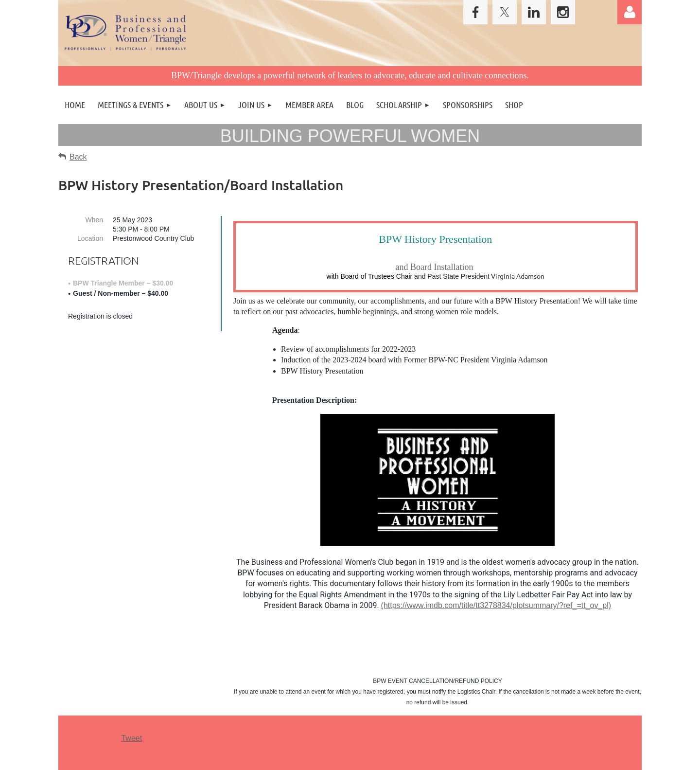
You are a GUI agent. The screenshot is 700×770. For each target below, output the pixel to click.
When (94, 220)
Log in (630, 12)
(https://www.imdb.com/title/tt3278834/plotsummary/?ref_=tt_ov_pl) (496, 605)
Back (78, 157)
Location (90, 238)
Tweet (131, 738)
